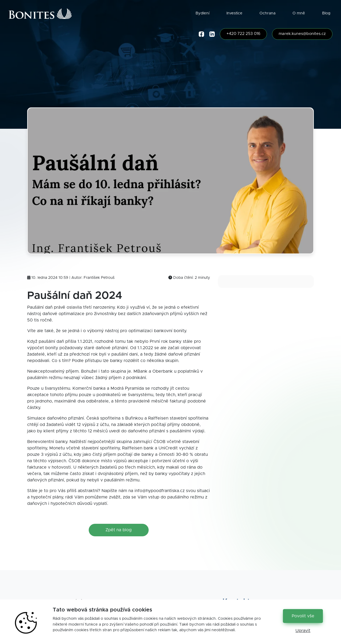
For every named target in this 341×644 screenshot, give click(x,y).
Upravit (303, 631)
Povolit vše (303, 616)
